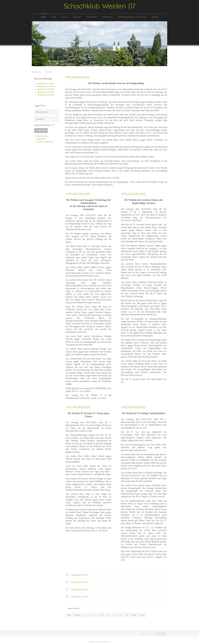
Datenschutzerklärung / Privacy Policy (132, 17)
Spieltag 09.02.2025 (134, 407)
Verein (54, 17)
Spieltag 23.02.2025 (134, 193)
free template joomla (99, 642)
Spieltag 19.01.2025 (80, 582)
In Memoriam (108, 17)
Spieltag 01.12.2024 (80, 596)
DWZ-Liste (77, 17)
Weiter (134, 615)
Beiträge (155, 17)
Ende (142, 615)
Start (69, 615)
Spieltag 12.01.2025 (80, 589)
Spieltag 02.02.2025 (80, 574)
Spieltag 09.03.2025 (78, 407)
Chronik (65, 17)
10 (127, 615)
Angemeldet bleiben (43, 125)
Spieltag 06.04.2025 (78, 77)
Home (43, 17)
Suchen (160, 635)
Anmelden (41, 130)
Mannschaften (92, 17)
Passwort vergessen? (45, 141)
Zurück (78, 615)
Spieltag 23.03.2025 (78, 193)
